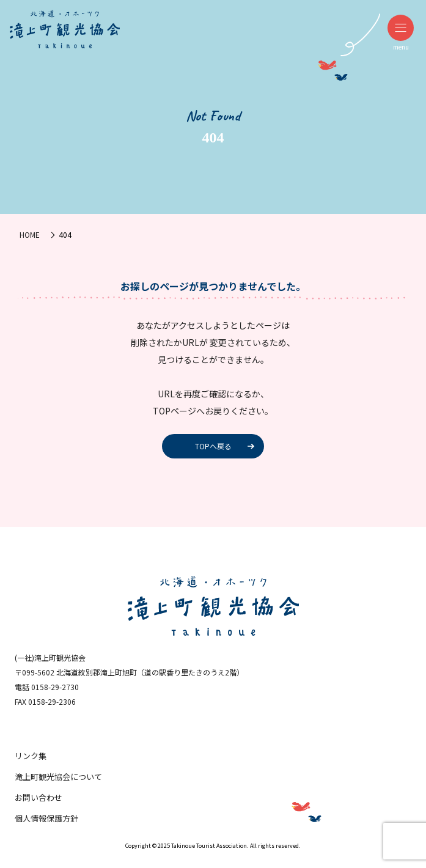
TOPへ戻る (213, 446)
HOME (30, 234)
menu (401, 33)
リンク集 (31, 756)
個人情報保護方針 (46, 818)
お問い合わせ (39, 797)
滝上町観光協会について (58, 777)
